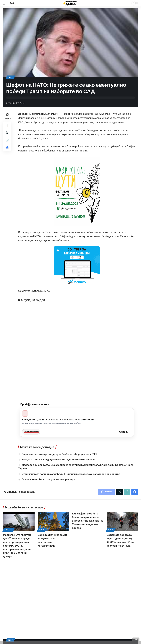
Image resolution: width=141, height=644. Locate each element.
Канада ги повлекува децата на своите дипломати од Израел (58, 459)
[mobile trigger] (6, 3)
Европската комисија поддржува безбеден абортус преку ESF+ (59, 454)
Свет (10, 77)
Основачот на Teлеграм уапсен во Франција (48, 479)
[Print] (7, 147)
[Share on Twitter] (7, 133)
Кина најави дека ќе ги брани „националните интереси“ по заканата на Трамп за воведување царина (87, 521)
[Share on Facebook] (7, 125)
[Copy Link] (7, 140)
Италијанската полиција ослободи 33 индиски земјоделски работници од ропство (71, 474)
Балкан (8, 530)
